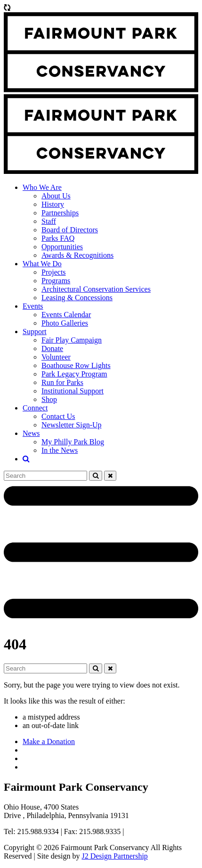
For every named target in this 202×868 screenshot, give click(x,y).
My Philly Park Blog (73, 442)
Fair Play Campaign (72, 340)
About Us (56, 196)
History (53, 204)
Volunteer (56, 357)
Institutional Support (73, 391)
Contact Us (58, 416)
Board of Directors (70, 230)
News (31, 433)
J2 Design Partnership (114, 856)
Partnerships (60, 213)
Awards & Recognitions (77, 255)
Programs (56, 281)
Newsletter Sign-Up (72, 425)
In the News (60, 450)
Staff (49, 221)
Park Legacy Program (74, 374)
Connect (35, 408)
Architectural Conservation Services (96, 289)
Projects (54, 272)
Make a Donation (49, 741)
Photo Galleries (65, 323)
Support (35, 332)
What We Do (42, 264)
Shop (49, 399)
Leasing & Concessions (77, 298)
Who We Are (42, 187)
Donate (52, 348)
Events (33, 306)
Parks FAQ (58, 238)
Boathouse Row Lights (76, 365)
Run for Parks (62, 382)
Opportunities (62, 247)
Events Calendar (66, 315)
